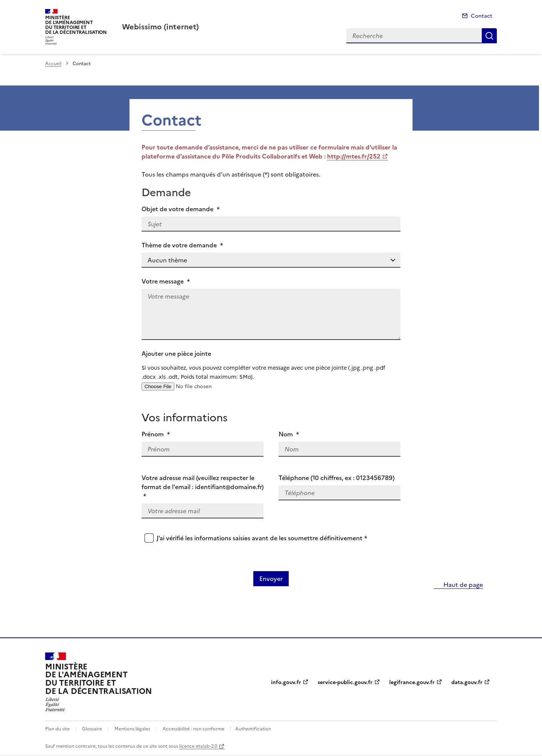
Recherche (489, 36)
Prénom (156, 434)
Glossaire (92, 729)
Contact (482, 16)
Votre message (166, 281)
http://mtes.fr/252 (354, 156)
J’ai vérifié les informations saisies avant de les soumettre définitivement (262, 538)
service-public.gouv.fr (345, 682)
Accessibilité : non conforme (193, 729)
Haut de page (462, 585)
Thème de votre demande (182, 245)
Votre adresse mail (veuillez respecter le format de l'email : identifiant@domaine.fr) (202, 487)
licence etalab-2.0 (198, 746)
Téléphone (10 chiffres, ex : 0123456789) (336, 478)
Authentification (253, 729)
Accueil (53, 64)
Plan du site (57, 729)
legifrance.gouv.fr (412, 682)
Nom (289, 434)
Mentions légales (132, 729)
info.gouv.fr (286, 682)
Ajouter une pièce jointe (271, 365)
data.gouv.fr (467, 682)
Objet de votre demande (180, 209)
